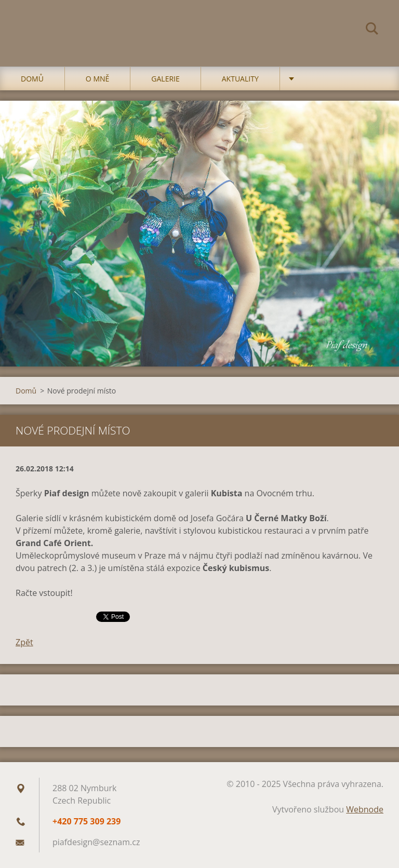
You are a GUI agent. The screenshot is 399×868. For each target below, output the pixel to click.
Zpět (24, 642)
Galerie (165, 79)
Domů (32, 79)
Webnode (365, 809)
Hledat (372, 30)
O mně (97, 79)
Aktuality (240, 79)
